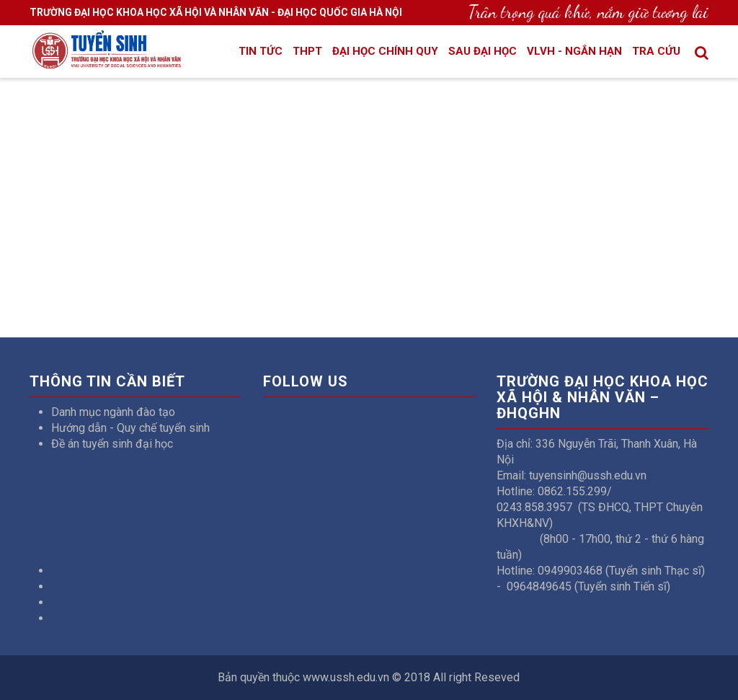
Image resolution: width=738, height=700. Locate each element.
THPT (307, 51)
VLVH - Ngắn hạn (574, 51)
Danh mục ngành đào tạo (113, 412)
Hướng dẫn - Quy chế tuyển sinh (130, 428)
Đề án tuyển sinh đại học (112, 444)
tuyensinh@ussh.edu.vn (588, 475)
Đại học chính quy (385, 51)
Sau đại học (483, 51)
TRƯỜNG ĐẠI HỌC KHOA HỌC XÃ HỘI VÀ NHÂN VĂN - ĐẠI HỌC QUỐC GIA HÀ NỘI (216, 12)
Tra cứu (656, 51)
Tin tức (261, 51)
